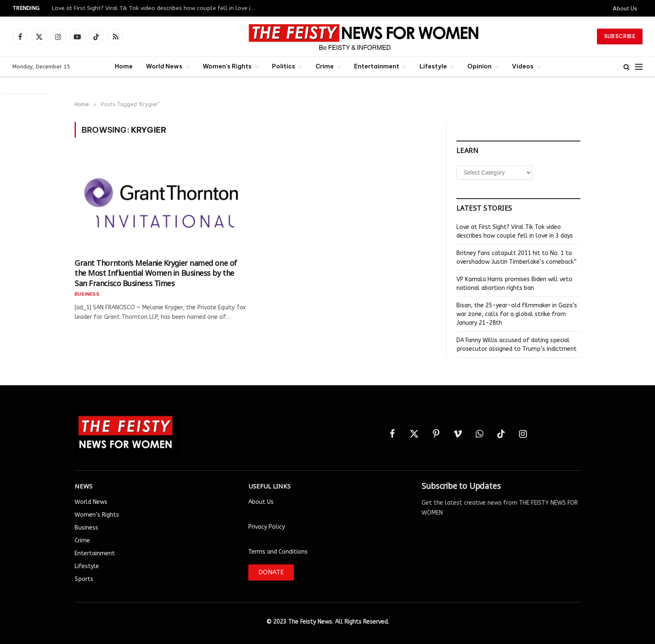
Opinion (479, 66)
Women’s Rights (227, 66)
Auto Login (24, 85)
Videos (523, 66)
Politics (284, 66)
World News (164, 66)
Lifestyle (433, 66)
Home (124, 66)
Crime (325, 66)
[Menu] (639, 67)
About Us (625, 8)
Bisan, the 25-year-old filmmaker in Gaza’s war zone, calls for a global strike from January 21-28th (517, 314)
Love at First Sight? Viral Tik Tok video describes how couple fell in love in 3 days (155, 8)
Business (87, 294)
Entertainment (377, 66)
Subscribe (620, 36)
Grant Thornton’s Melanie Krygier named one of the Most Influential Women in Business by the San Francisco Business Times (156, 272)
